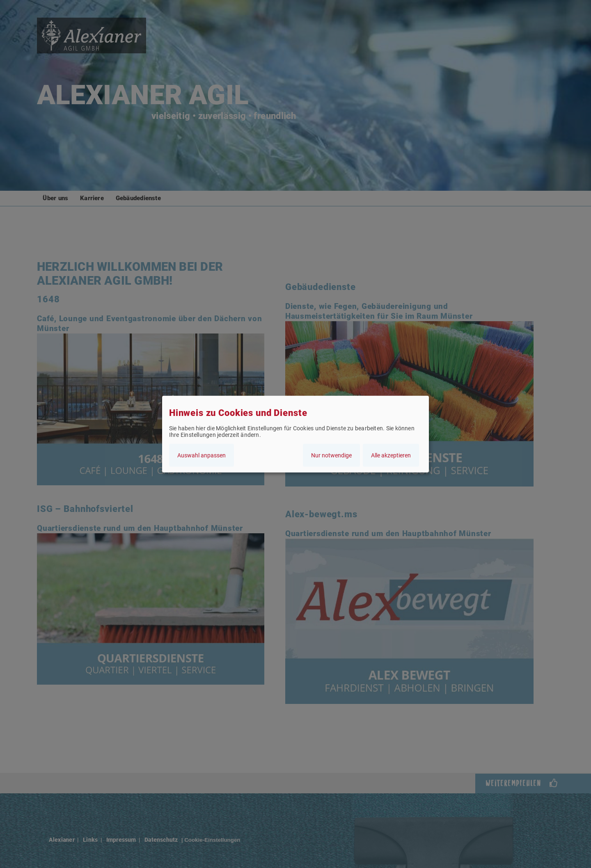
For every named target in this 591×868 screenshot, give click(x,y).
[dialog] (295, 434)
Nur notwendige (331, 455)
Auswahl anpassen (202, 455)
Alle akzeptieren (391, 455)
